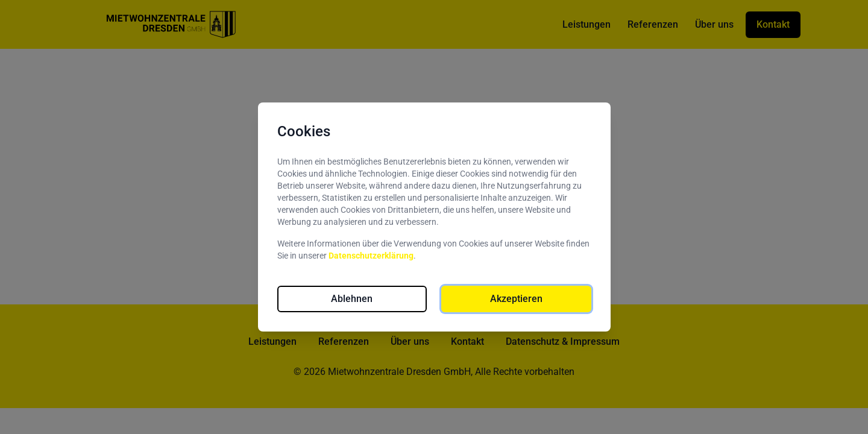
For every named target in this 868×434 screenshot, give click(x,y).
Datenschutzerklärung (371, 256)
